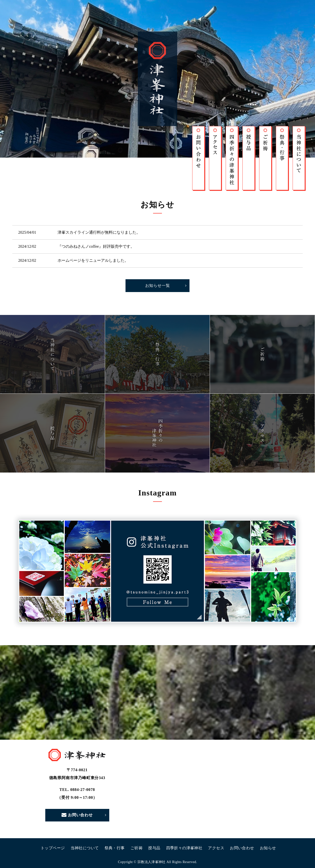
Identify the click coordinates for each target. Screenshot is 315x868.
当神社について (85, 848)
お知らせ (268, 848)
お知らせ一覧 (158, 286)
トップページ (53, 848)
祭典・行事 (115, 848)
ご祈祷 (136, 848)
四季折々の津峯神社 (184, 848)
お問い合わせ (77, 815)
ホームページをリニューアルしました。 (93, 260)
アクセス (216, 848)
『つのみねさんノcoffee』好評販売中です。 (96, 246)
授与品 (154, 848)
